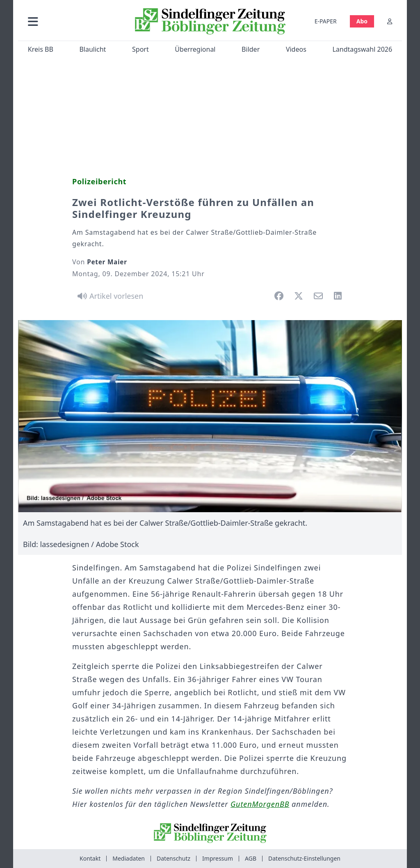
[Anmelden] (390, 21)
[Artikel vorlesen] (109, 296)
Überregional (195, 49)
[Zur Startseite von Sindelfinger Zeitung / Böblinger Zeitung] (210, 21)
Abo (362, 21)
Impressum (218, 858)
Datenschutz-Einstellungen (304, 858)
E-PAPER (326, 21)
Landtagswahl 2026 (362, 49)
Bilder (251, 49)
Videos (296, 49)
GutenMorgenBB (260, 804)
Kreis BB (41, 49)
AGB (251, 858)
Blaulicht (92, 49)
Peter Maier (107, 262)
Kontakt (90, 858)
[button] (73, 21)
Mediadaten (129, 858)
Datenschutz (173, 858)
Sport (140, 49)
